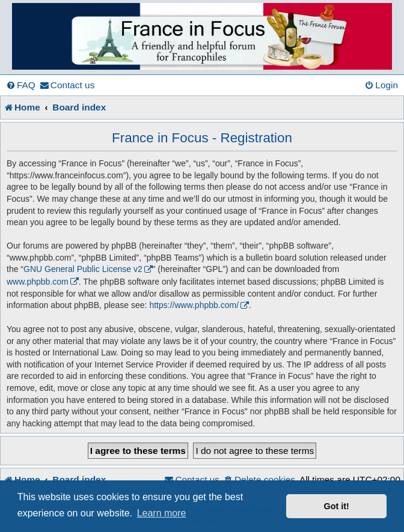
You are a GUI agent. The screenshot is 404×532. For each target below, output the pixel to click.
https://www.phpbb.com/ (194, 305)
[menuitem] (21, 85)
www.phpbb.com (38, 282)
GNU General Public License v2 (83, 269)
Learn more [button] (162, 513)
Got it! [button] (337, 506)
